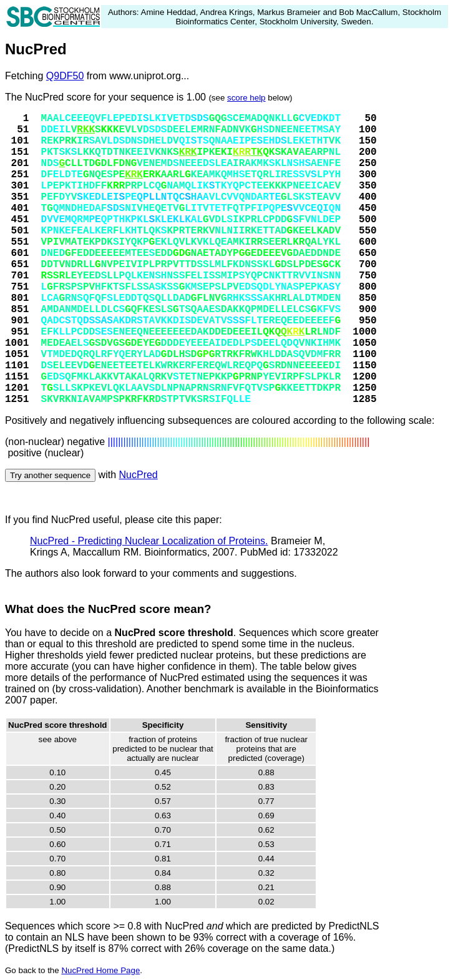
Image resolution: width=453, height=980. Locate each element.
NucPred (139, 475)
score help (246, 98)
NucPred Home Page (100, 970)
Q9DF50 (65, 76)
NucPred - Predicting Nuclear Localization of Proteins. (149, 541)
